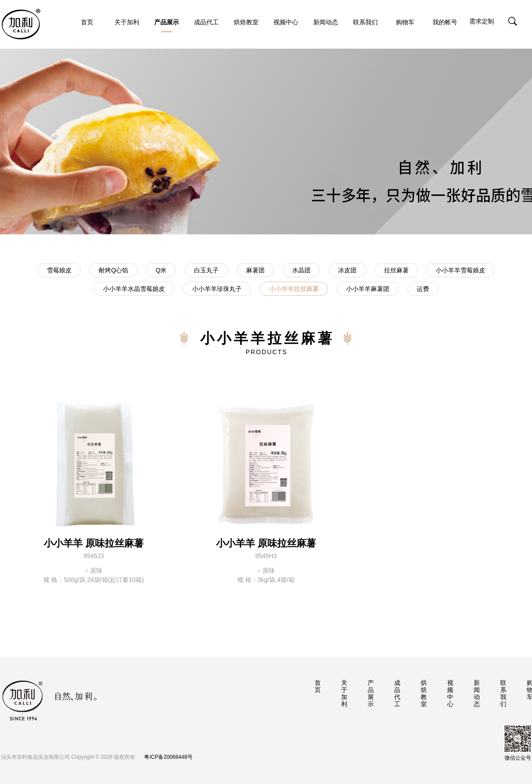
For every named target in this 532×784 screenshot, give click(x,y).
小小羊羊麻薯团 (368, 289)
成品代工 (206, 22)
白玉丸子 (206, 270)
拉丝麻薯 (396, 270)
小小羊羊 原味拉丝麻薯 (94, 543)
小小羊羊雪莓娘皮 (460, 270)
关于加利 (127, 22)
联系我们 (365, 22)
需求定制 (482, 21)
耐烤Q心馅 (113, 270)
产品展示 (167, 25)
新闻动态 (326, 22)
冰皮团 (347, 270)
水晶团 (301, 270)
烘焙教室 (246, 22)
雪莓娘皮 (59, 270)
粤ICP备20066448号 (168, 757)
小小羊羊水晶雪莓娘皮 (134, 289)
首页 (87, 22)
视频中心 (286, 22)
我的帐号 (445, 22)
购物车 (405, 22)
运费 (423, 289)
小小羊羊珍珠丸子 (217, 289)
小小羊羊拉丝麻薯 (294, 289)
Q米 (161, 270)
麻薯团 (255, 270)
